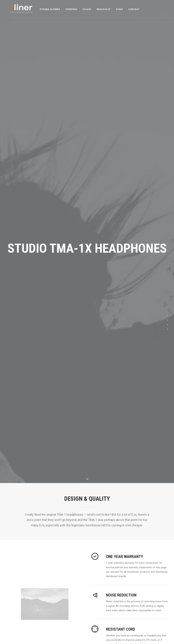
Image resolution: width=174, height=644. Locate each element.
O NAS (122, 13)
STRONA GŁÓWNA (53, 13)
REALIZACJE (106, 13)
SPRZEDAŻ (74, 13)
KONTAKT (137, 13)
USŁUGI (90, 13)
